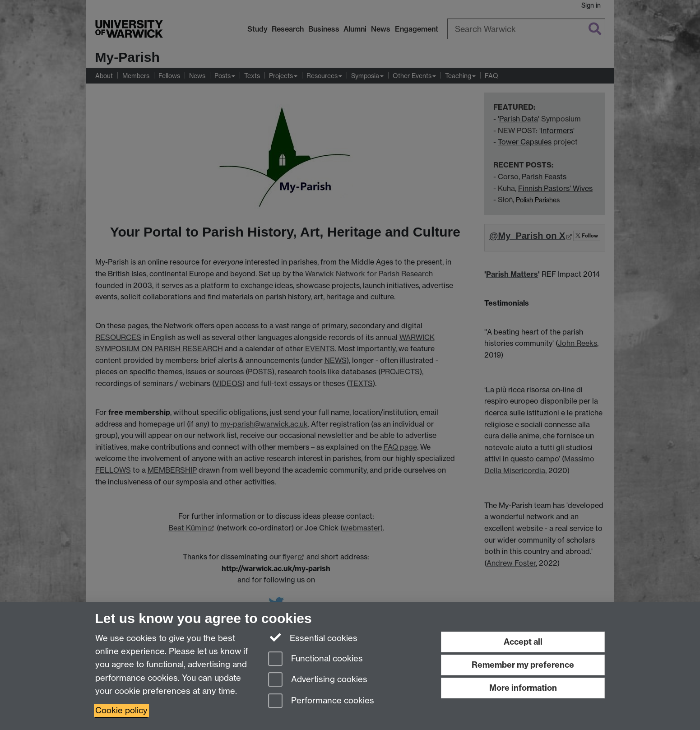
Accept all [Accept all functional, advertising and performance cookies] (523, 642)
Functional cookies (315, 659)
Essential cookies (313, 637)
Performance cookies (321, 701)
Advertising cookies (318, 680)
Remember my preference (523, 665)
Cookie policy (121, 710)
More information (523, 688)
